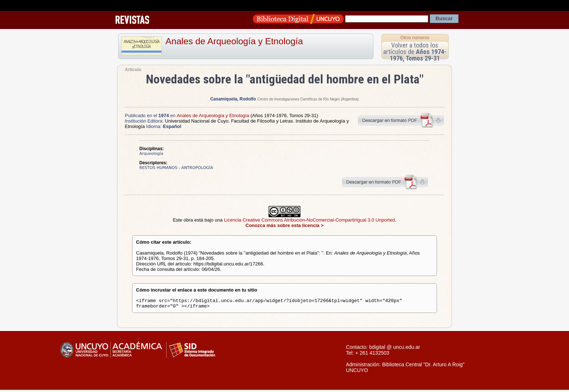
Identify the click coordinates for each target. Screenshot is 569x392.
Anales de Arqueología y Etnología (234, 41)
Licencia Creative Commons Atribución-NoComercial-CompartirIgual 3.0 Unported (309, 220)
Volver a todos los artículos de (415, 52)
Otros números (415, 38)
